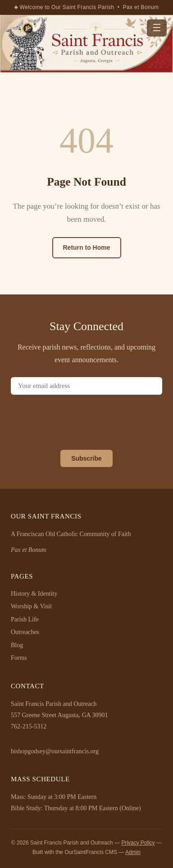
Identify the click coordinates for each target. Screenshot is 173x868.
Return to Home (87, 247)
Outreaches (25, 632)
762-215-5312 (29, 726)
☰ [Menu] (157, 28)
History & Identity (34, 594)
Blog (17, 645)
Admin (133, 852)
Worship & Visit (31, 606)
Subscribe (86, 458)
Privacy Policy (138, 843)
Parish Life (25, 619)
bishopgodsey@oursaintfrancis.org (55, 751)
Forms (19, 658)
